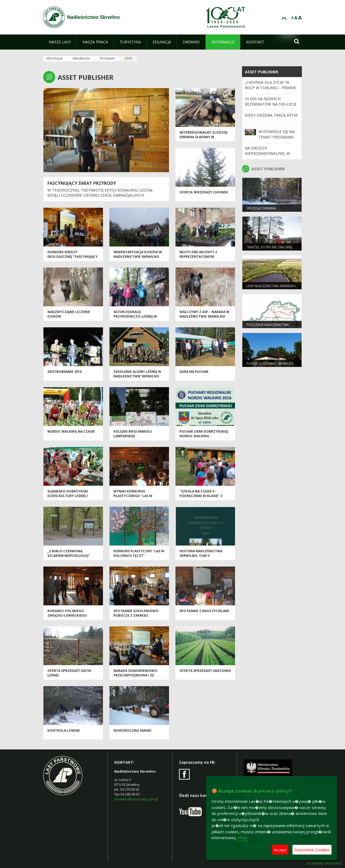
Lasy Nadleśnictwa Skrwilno (271, 286)
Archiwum (107, 58)
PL (285, 18)
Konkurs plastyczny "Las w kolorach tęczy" (139, 553)
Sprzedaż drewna (261, 208)
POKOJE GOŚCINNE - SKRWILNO (270, 364)
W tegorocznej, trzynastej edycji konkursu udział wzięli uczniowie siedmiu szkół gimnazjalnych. (100, 193)
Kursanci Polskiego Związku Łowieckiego (67, 613)
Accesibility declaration (324, 863)
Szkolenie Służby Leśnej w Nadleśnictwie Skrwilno (137, 374)
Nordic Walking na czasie (71, 431)
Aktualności (81, 58)
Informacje (55, 58)
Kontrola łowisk (64, 730)
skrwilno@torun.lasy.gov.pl (136, 799)
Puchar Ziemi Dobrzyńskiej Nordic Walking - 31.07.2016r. (204, 436)
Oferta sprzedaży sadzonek (205, 671)
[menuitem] (60, 42)
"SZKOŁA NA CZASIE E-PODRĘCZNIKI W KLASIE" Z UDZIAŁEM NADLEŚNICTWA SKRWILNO (202, 498)
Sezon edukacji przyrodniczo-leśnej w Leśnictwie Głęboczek (135, 317)
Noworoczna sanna (132, 730)
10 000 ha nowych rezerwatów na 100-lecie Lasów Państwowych (271, 104)
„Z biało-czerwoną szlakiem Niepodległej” (69, 553)
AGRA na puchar (194, 372)
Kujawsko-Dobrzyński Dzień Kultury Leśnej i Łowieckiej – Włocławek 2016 (69, 498)
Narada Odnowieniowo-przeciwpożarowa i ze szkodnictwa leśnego (136, 675)
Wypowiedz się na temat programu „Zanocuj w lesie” (277, 137)
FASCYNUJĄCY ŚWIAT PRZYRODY (82, 183)
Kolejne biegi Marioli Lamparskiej (133, 434)
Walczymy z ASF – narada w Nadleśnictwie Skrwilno (204, 314)
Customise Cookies (312, 850)
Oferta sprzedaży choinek (204, 192)
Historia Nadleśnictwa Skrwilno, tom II (201, 553)
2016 (128, 58)
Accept (280, 850)
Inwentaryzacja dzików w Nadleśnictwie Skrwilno (138, 254)
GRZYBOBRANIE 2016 (65, 372)
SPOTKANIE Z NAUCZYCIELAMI (204, 611)
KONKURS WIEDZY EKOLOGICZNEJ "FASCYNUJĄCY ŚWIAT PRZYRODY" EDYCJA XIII (73, 257)
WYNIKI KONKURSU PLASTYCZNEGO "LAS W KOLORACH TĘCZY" (133, 496)
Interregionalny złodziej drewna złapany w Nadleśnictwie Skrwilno (203, 137)
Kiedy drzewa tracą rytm (271, 115)
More (242, 838)
